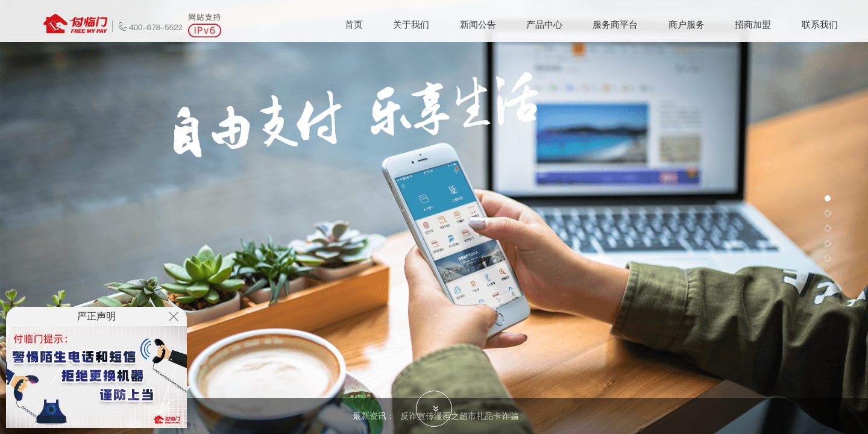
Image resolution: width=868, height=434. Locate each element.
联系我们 (820, 24)
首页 (354, 24)
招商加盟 (753, 24)
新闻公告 (478, 24)
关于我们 (411, 24)
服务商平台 (615, 24)
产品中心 (544, 24)
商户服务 (687, 24)
